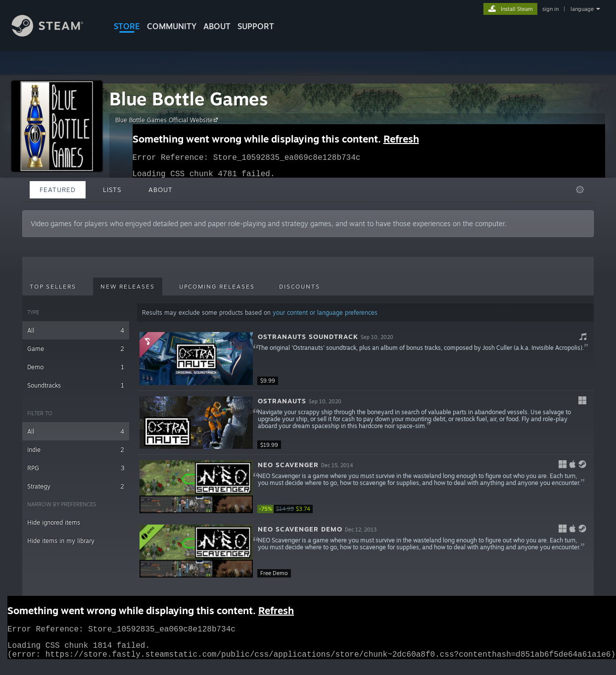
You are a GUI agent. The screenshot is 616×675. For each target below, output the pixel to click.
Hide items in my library (61, 541)
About (217, 26)
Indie (76, 450)
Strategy (76, 486)
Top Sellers (53, 287)
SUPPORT (256, 26)
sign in (550, 9)
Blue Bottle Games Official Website (168, 120)
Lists (112, 190)
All (76, 330)
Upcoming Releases (217, 287)
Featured (58, 190)
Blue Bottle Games (189, 99)
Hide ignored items (54, 522)
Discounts (300, 287)
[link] (287, 509)
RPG (76, 468)
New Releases (128, 287)
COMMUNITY (172, 26)
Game (76, 349)
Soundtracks (76, 385)
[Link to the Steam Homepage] (55, 34)
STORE (127, 26)
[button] (365, 359)
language (582, 9)
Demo (76, 367)
